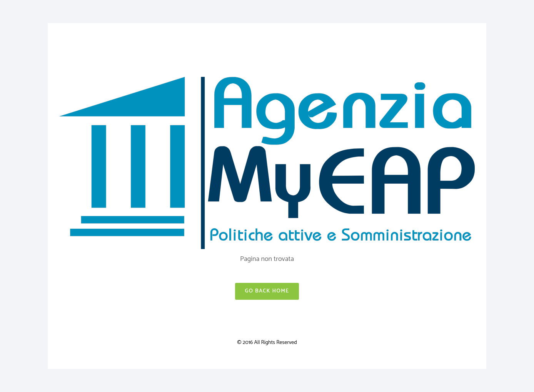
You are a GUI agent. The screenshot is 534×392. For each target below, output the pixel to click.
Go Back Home (267, 291)
